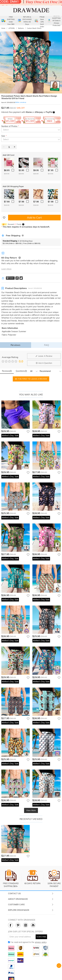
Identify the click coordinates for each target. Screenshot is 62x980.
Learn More (6, 269)
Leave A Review (44, 356)
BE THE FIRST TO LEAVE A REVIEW (31, 379)
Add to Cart (34, 218)
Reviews (15, 345)
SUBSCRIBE (41, 937)
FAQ (47, 345)
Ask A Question (44, 363)
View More (31, 810)
